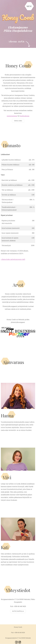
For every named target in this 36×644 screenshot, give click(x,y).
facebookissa (25, 116)
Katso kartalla (18, 611)
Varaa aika (18, 121)
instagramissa (12, 116)
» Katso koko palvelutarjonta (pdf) (13, 259)
